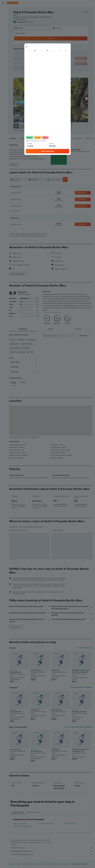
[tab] (23, 329)
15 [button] (44, 54)
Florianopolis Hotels (65, 864)
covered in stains (15, 348)
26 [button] (31, 63)
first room (13, 340)
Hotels (19, 864)
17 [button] (22, 59)
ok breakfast (21, 340)
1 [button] (44, 45)
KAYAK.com (12, 864)
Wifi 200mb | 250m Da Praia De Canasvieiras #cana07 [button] (81, 671)
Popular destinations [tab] (33, 812)
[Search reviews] (61, 336)
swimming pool (31, 340)
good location (21, 352)
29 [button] (44, 63)
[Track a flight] (3, 33)
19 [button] (31, 59)
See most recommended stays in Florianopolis (78, 727)
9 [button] (18, 54)
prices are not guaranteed (46, 842)
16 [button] (18, 59)
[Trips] (3, 43)
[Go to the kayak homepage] (12, 3)
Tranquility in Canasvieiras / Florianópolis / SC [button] (81, 750)
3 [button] (22, 50)
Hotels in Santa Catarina (52, 864)
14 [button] (40, 54)
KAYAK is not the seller (52, 848)
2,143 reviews (29, 22)
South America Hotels (28, 864)
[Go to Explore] (3, 29)
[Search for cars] (3, 16)
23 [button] (18, 63)
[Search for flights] (3, 9)
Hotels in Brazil (40, 864)
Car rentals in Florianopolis (46, 823)
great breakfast (14, 344)
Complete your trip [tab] (18, 812)
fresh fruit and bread (27, 344)
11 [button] (27, 54)
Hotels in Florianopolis (70, 823)
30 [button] (18, 68)
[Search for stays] (3, 12)
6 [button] (36, 50)
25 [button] (27, 63)
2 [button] (18, 50)
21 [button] (40, 59)
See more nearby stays (85, 648)
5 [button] (31, 50)
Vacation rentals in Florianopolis (22, 826)
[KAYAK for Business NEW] (3, 37)
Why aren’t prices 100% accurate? (52, 854)
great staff (30, 352)
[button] (3, 3)
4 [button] (27, 50)
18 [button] (27, 59)
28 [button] (40, 63)
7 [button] (40, 50)
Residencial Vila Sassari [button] (80, 712)
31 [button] (22, 68)
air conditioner (26, 348)
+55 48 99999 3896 (20, 19)
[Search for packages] (3, 20)
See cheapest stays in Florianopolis (81, 687)
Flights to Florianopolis (20, 823)
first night (13, 352)
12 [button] (31, 54)
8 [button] (44, 50)
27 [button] (36, 63)
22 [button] (44, 59)
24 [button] (22, 63)
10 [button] (22, 54)
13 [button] (36, 54)
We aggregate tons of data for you (52, 851)
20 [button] (36, 59)
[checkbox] (18, 384)
